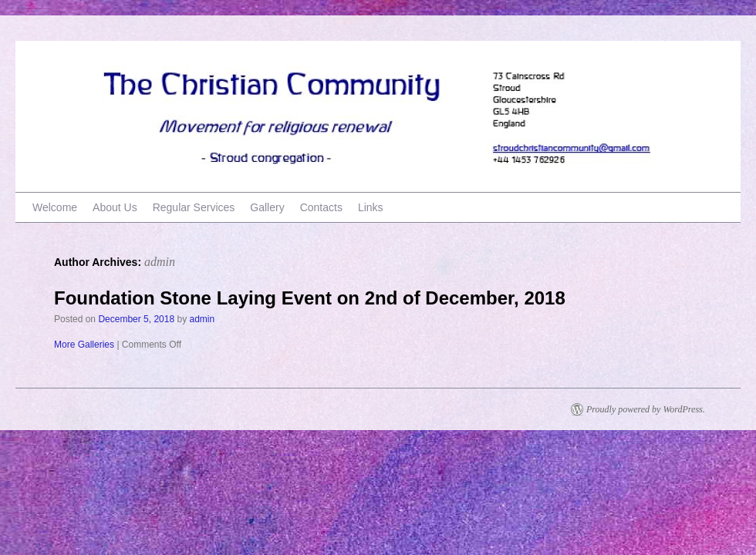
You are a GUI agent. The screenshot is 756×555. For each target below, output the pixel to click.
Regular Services (194, 207)
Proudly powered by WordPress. (646, 409)
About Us (115, 207)
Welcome (55, 207)
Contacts (321, 207)
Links (371, 207)
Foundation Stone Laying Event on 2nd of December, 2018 (310, 298)
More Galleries (84, 345)
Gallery (267, 207)
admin (160, 262)
